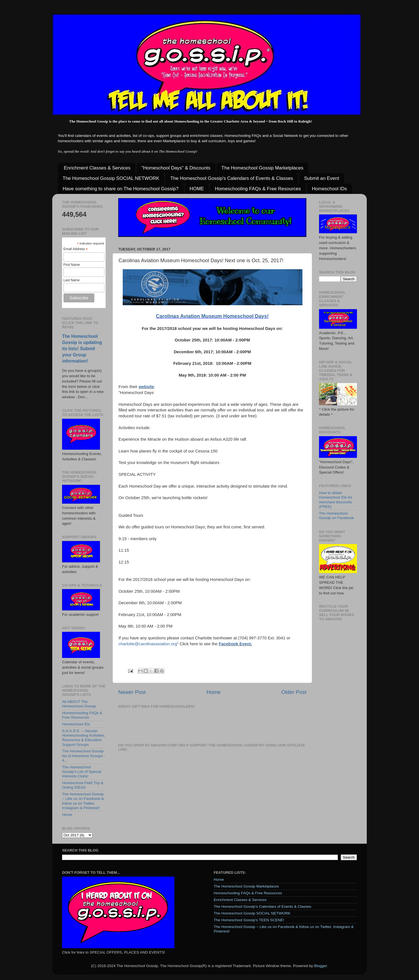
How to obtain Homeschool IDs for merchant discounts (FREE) (336, 500)
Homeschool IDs (330, 189)
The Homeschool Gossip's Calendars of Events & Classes (232, 178)
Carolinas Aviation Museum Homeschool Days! (212, 316)
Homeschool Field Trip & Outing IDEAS (83, 785)
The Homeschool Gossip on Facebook (336, 516)
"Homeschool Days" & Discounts (176, 168)
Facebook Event (235, 644)
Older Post (294, 692)
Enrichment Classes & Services (97, 168)
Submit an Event (322, 178)
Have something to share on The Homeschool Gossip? (121, 189)
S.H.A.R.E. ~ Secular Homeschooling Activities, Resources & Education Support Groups (84, 738)
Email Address (76, 249)
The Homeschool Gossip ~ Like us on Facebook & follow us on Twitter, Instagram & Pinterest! (83, 801)
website (146, 387)
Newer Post (132, 692)
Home (213, 692)
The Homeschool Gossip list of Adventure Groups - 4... (83, 756)
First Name (72, 265)
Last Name (72, 280)
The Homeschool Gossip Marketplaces (262, 168)
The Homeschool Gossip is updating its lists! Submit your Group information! (82, 349)
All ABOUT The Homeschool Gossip (79, 704)
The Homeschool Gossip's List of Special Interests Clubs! (82, 772)
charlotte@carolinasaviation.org (148, 644)
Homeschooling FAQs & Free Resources (258, 189)
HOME (197, 189)
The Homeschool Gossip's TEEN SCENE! (249, 920)
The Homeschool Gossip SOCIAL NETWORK (111, 178)
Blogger (320, 966)
